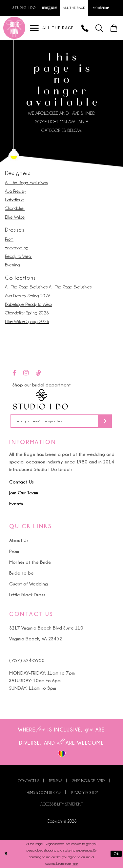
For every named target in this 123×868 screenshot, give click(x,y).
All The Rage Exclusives (26, 183)
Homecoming (17, 248)
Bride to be (21, 573)
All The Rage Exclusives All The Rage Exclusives (48, 287)
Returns (56, 781)
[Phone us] (85, 28)
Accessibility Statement (61, 804)
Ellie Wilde (15, 217)
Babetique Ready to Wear (29, 304)
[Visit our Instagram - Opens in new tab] (26, 373)
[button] (100, 28)
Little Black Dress (27, 595)
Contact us (29, 781)
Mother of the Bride (30, 562)
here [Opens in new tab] (75, 864)
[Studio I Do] (40, 400)
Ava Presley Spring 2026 (28, 296)
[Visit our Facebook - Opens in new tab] (14, 373)
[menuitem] (100, 28)
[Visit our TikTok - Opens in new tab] (38, 373)
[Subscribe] (105, 422)
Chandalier (15, 209)
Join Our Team (24, 493)
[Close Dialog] (6, 854)
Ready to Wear (18, 256)
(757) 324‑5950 (27, 660)
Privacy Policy (85, 793)
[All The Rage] (58, 28)
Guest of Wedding (29, 584)
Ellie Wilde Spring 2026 (27, 322)
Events (16, 504)
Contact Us (21, 482)
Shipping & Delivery (89, 781)
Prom (9, 239)
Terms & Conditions (43, 793)
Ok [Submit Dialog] (117, 854)
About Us (19, 540)
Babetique (14, 200)
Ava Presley (16, 191)
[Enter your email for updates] (61, 422)
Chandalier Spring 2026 (27, 313)
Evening (12, 265)
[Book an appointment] (14, 28)
